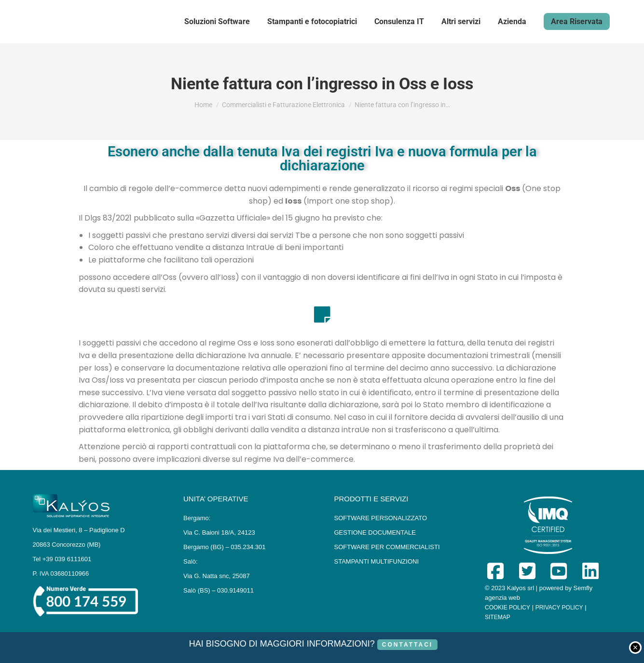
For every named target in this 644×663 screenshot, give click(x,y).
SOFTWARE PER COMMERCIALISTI (387, 547)
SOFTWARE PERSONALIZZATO (381, 518)
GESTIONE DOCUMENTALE (375, 532)
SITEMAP (498, 617)
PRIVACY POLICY (559, 608)
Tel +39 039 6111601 (62, 559)
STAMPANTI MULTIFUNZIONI (377, 561)
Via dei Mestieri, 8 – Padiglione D (79, 530)
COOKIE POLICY (507, 608)
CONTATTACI (407, 645)
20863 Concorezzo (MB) (67, 545)
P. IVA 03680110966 (61, 573)
